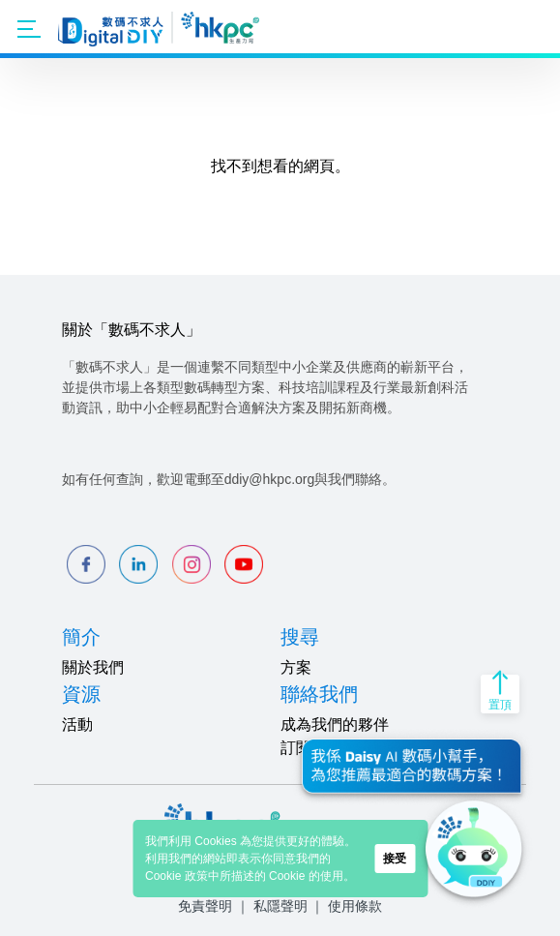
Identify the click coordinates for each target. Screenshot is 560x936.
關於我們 (93, 667)
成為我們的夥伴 (335, 725)
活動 (77, 725)
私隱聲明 (280, 906)
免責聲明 (205, 906)
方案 (296, 667)
